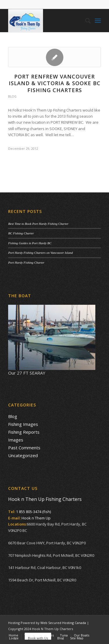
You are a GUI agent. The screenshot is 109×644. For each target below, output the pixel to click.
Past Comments (24, 448)
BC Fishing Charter (21, 233)
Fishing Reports (24, 432)
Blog (12, 96)
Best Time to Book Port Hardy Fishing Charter (38, 224)
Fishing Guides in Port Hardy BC (30, 243)
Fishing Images (23, 424)
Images (16, 440)
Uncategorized (23, 455)
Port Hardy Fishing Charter (26, 262)
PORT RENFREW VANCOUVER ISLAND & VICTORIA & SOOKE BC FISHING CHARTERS (55, 83)
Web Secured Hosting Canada (63, 623)
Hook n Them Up (36, 518)
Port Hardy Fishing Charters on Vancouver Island (40, 253)
